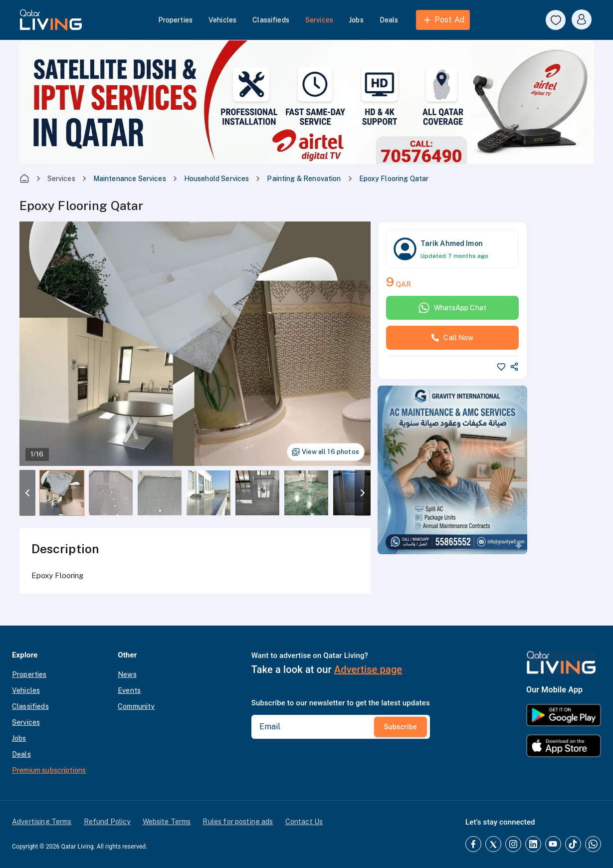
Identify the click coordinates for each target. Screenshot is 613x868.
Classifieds (271, 20)
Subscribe (401, 727)
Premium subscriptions (49, 770)
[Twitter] (493, 844)
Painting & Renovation (304, 179)
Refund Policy (107, 822)
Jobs (356, 20)
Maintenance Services (130, 179)
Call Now (452, 338)
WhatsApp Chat (452, 308)
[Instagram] (513, 844)
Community (136, 706)
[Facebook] (473, 844)
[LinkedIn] (533, 844)
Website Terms (167, 822)
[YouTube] (553, 844)
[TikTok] (573, 844)
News (127, 674)
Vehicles (222, 20)
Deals (389, 20)
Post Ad (443, 20)
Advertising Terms (42, 822)
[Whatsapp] (593, 844)
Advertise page (368, 669)
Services (319, 20)
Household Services (217, 179)
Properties (176, 20)
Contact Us (304, 822)
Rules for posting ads (238, 822)
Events (129, 690)
